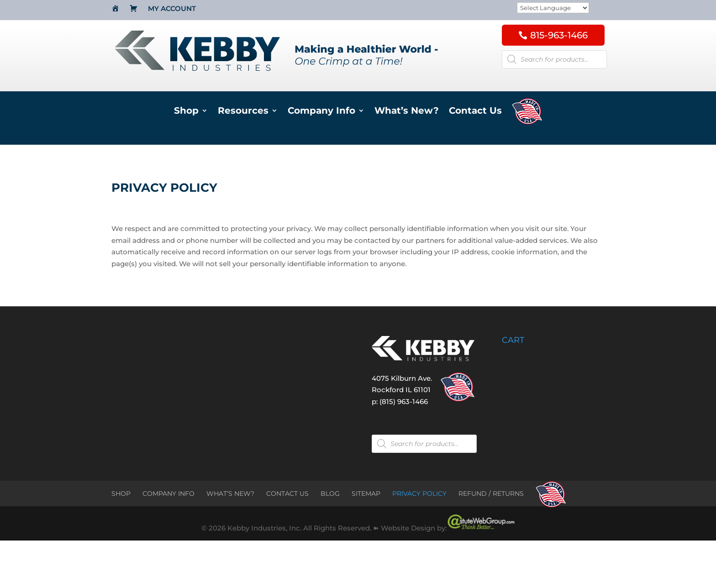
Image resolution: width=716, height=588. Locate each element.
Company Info (321, 112)
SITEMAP (366, 493)
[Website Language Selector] (553, 8)
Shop (186, 112)
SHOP (121, 493)
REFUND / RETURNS (491, 493)
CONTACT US (287, 493)
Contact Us (475, 112)
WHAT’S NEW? (230, 493)
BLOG (330, 493)
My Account (172, 9)
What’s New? (407, 112)
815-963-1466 (559, 35)
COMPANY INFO (168, 493)
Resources (243, 112)
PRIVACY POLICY (419, 493)
